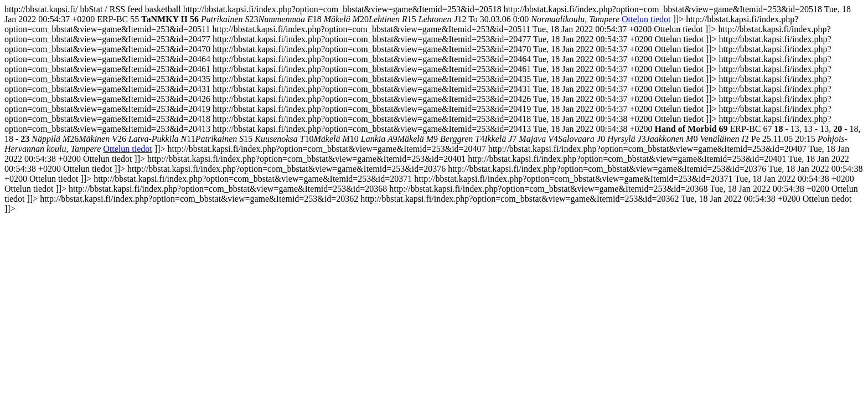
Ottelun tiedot (646, 19)
